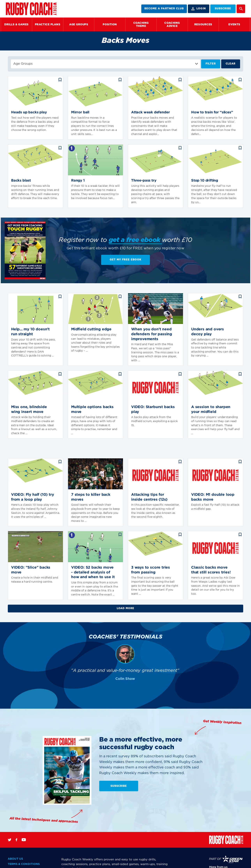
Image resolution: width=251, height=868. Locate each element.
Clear (231, 64)
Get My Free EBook (125, 260)
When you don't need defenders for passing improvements (152, 334)
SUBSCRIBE (223, 9)
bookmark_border (60, 80)
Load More (125, 608)
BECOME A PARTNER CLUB (164, 9)
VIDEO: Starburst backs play (153, 409)
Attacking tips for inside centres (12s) (149, 497)
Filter (211, 64)
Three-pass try (144, 181)
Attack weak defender (150, 112)
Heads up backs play (29, 112)
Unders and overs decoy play (208, 332)
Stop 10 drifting (205, 181)
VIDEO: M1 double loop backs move (213, 497)
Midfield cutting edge (91, 329)
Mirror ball (80, 112)
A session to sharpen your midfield (211, 409)
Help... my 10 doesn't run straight (30, 332)
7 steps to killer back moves (91, 497)
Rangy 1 (78, 181)
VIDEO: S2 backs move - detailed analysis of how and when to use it (93, 572)
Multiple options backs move (92, 409)
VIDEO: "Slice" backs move (31, 570)
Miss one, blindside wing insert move (29, 409)
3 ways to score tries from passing (151, 570)
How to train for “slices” (212, 112)
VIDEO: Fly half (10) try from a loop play (32, 497)
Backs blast (21, 181)
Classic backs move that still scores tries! (211, 570)
